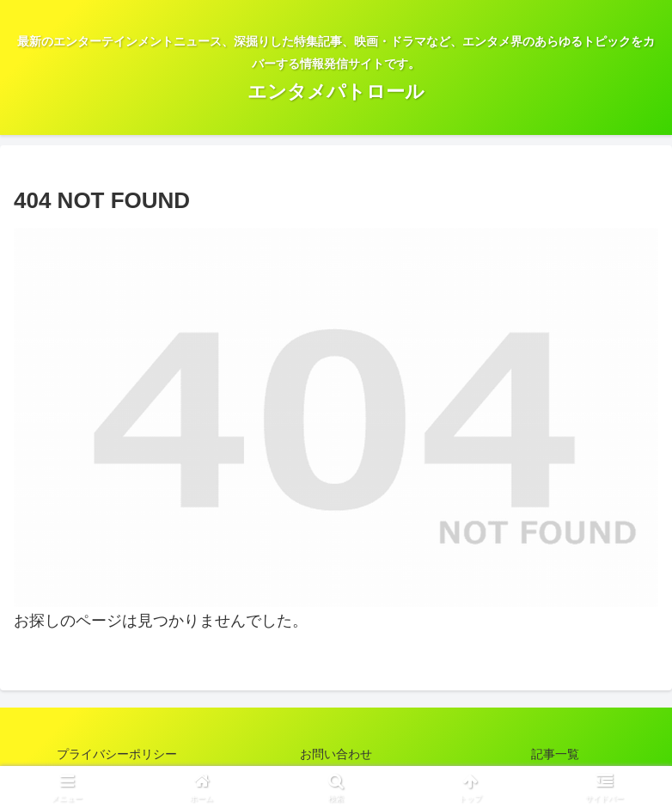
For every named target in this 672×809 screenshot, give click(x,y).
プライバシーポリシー (117, 754)
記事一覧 (555, 754)
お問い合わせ (336, 754)
